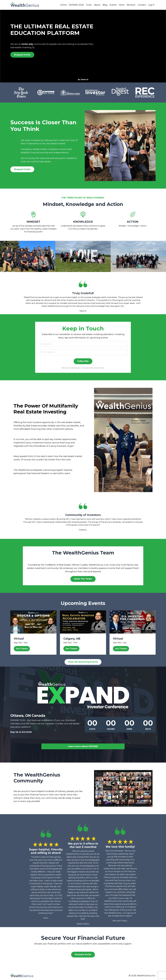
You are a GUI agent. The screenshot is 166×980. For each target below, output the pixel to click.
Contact (142, 5)
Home (63, 5)
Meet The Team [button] (83, 579)
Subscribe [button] (83, 361)
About (97, 5)
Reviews (131, 5)
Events (113, 5)
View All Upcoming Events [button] (83, 662)
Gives (89, 5)
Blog (105, 5)
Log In (151, 5)
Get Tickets (22, 649)
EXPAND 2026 (76, 5)
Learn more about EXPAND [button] (83, 746)
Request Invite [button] (22, 55)
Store (122, 5)
